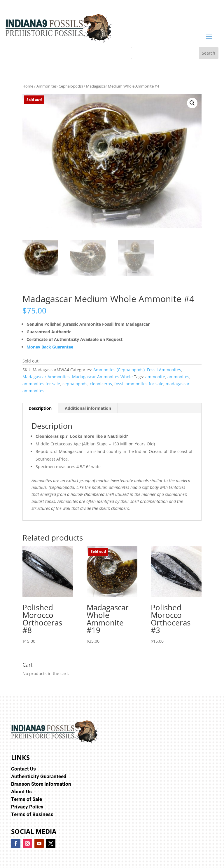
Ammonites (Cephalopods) (60, 86)
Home (28, 86)
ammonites (178, 377)
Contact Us (23, 769)
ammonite (155, 377)
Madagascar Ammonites (46, 377)
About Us (21, 792)
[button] (192, 103)
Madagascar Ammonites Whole (102, 377)
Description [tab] (40, 408)
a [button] (209, 37)
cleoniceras (101, 384)
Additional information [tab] (88, 408)
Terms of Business (32, 814)
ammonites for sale (41, 384)
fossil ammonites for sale (139, 384)
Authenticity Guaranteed (39, 776)
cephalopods (75, 384)
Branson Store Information (41, 784)
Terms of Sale (27, 799)
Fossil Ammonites (164, 370)
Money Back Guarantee (50, 347)
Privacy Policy (27, 807)
